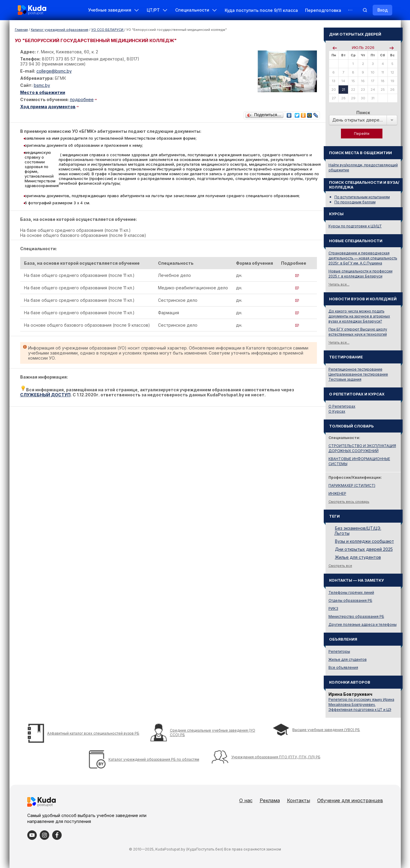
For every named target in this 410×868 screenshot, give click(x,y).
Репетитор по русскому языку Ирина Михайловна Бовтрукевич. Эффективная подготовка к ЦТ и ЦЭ (361, 705)
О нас (246, 800)
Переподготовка (323, 10)
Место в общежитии (43, 92)
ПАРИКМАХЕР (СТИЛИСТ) (352, 485)
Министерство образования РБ (356, 616)
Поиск (363, 113)
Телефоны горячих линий (351, 592)
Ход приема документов (48, 107)
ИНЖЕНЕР (337, 493)
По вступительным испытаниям (362, 197)
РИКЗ (333, 608)
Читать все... (339, 284)
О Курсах (337, 411)
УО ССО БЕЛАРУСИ (108, 30)
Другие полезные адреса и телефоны (363, 624)
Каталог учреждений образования (60, 30)
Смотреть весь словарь (349, 502)
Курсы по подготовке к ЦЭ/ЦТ (355, 226)
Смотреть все (340, 566)
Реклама (270, 800)
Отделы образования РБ (350, 600)
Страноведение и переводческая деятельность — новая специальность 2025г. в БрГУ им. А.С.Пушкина (363, 258)
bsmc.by (42, 85)
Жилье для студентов (358, 557)
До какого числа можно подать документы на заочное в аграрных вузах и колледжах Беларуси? (359, 316)
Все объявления (343, 667)
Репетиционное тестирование (355, 369)
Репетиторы (339, 651)
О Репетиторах (342, 406)
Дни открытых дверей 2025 (364, 549)
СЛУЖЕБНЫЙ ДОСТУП (45, 395)
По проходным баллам (355, 202)
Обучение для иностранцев (350, 800)
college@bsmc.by (54, 71)
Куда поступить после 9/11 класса (261, 10)
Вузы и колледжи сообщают (364, 541)
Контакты (299, 800)
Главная (21, 30)
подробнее (82, 99)
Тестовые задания (345, 379)
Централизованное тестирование (358, 374)
